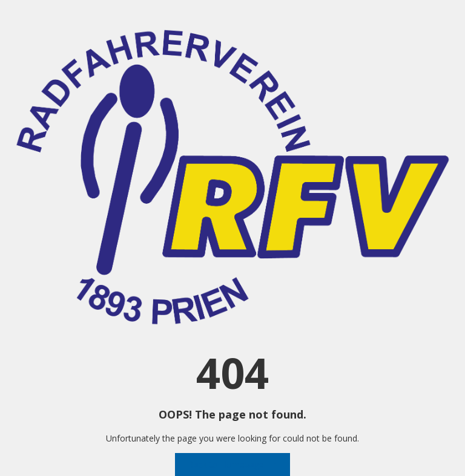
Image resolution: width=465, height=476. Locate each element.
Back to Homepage (232, 464)
